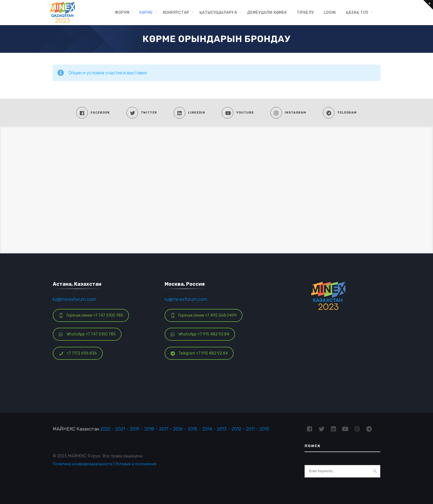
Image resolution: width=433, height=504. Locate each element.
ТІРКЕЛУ (305, 12)
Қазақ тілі (357, 12)
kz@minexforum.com (74, 299)
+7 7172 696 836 (78, 353)
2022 (105, 429)
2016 (178, 429)
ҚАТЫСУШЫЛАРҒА (218, 12)
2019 (135, 429)
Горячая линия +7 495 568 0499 (204, 315)
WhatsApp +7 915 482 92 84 (200, 334)
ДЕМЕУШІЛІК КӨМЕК (267, 12)
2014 (207, 429)
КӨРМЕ (146, 12)
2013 (222, 429)
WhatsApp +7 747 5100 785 (87, 334)
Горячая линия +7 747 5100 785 (91, 315)
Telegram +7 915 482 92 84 (199, 353)
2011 (250, 429)
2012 (236, 429)
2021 (120, 429)
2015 (193, 429)
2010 (264, 429)
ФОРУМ (122, 12)
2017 (164, 429)
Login (330, 12)
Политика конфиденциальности (83, 464)
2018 (149, 429)
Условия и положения (136, 464)
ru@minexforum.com (186, 299)
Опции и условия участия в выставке (108, 73)
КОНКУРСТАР (176, 12)
